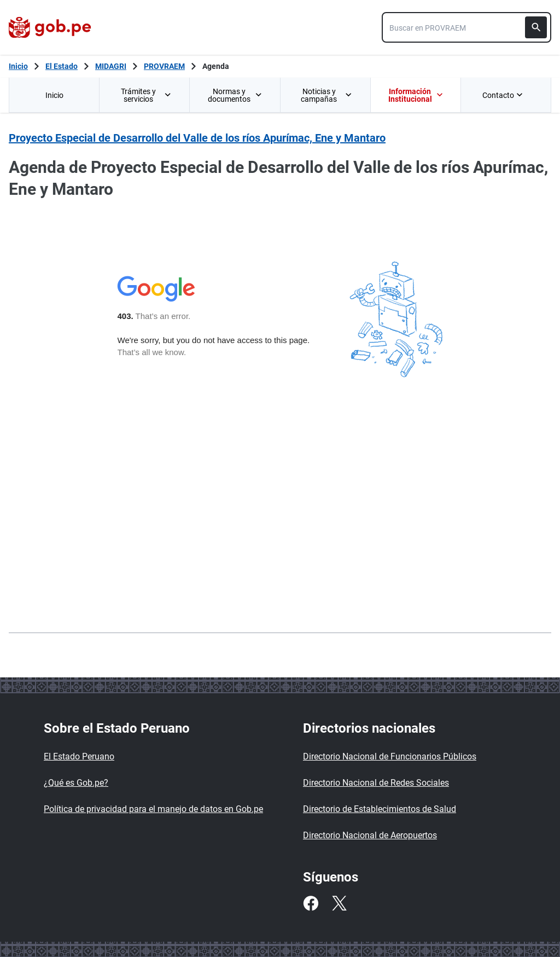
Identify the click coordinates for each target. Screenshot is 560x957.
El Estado (62, 66)
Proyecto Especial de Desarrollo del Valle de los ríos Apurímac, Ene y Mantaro (197, 138)
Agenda (216, 66)
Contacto (504, 95)
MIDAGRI (111, 66)
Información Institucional (416, 95)
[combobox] (466, 27)
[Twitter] (339, 903)
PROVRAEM (164, 66)
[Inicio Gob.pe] (18, 66)
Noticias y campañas (326, 95)
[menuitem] (54, 95)
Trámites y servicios (147, 95)
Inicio (54, 95)
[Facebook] (311, 903)
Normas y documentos (235, 95)
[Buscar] (536, 27)
